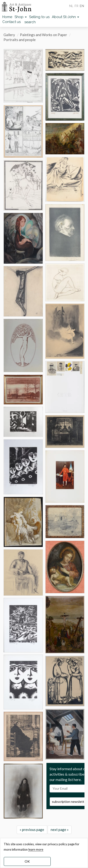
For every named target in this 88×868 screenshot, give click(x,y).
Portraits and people (20, 40)
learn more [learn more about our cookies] (36, 849)
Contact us (11, 22)
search (30, 22)
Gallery (9, 35)
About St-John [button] (65, 17)
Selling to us (39, 17)
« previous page (32, 830)
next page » (60, 830)
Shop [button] (21, 17)
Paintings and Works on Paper (44, 35)
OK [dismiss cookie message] (27, 861)
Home (7, 17)
